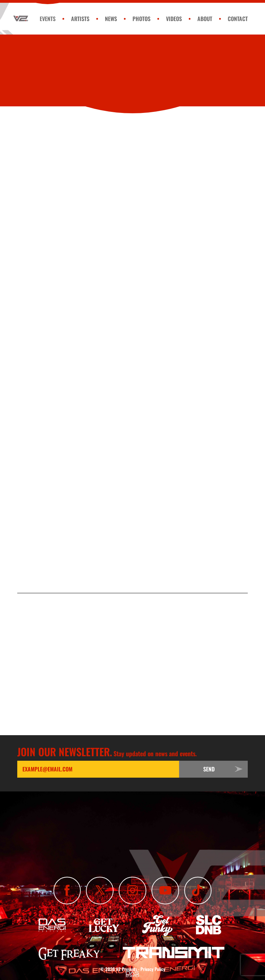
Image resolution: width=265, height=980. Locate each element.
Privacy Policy (153, 969)
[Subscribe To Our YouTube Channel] (165, 891)
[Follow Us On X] (100, 891)
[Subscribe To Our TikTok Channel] (198, 891)
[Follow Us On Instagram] (132, 891)
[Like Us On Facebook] (67, 891)
